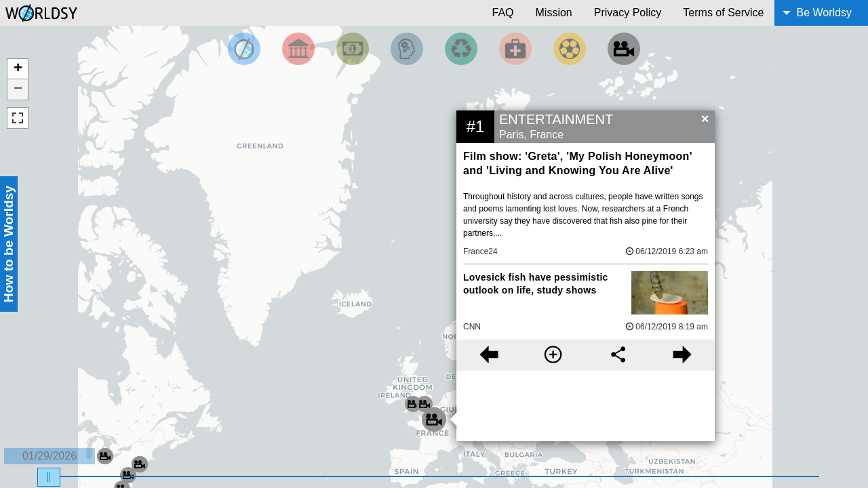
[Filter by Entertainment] (624, 49)
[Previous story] (489, 355)
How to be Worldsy (8, 244)
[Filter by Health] (515, 49)
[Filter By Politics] (298, 49)
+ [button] (18, 69)
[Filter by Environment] (461, 49)
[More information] (553, 355)
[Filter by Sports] (570, 49)
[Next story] (683, 355)
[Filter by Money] (353, 49)
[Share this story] (618, 355)
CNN (472, 327)
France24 (480, 251)
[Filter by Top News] (244, 49)
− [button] (18, 89)
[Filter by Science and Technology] (407, 49)
